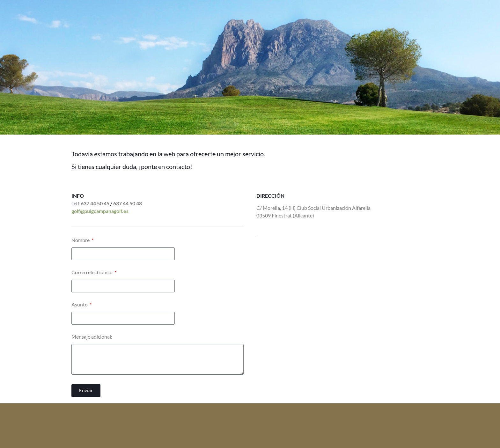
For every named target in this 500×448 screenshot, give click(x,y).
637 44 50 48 (128, 203)
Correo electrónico (92, 272)
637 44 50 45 (95, 203)
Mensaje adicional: (92, 337)
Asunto (80, 305)
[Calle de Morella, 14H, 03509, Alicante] (342, 294)
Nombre (81, 240)
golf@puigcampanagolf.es (100, 211)
